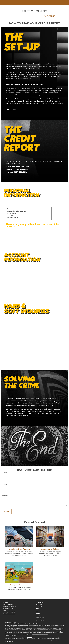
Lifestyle (38, 615)
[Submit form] (7, 512)
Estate (38, 608)
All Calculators (40, 621)
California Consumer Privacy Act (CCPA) (50, 633)
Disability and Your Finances (19, 549)
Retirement (39, 605)
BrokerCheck (36, 624)
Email (6, 484)
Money (38, 613)
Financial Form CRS (11, 622)
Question (5, 496)
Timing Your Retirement (19, 585)
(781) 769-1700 (50, 16)
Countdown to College (50, 549)
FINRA (28, 637)
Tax (37, 612)
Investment (39, 606)
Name (6, 473)
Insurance (39, 610)
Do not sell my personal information (40, 634)
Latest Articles (40, 617)
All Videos (39, 619)
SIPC (31, 637)
